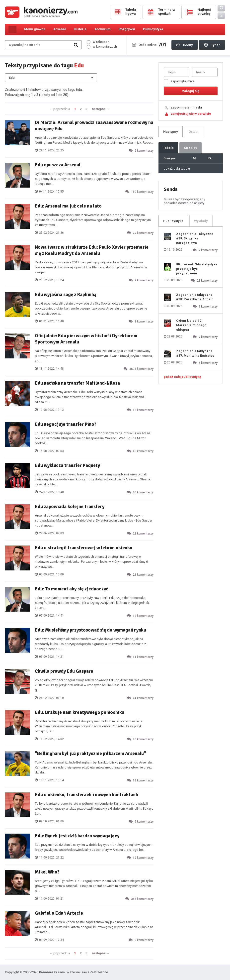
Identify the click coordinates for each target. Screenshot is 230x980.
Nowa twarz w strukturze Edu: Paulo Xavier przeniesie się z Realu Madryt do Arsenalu (92, 250)
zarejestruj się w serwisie (191, 114)
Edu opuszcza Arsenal (58, 165)
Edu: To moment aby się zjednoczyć (72, 589)
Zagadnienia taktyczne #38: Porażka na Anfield (195, 297)
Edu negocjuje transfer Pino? (66, 424)
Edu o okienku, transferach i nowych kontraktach (86, 795)
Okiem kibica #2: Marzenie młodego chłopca (191, 325)
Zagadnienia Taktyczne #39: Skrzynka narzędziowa (195, 238)
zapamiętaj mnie (179, 82)
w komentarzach (102, 47)
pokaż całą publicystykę (182, 377)
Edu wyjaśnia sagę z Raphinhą (66, 295)
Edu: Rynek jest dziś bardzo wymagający (77, 836)
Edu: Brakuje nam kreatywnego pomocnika (80, 712)
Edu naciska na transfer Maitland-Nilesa (77, 383)
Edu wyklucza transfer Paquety (67, 465)
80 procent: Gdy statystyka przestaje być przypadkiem (197, 269)
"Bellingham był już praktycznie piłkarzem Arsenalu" (90, 754)
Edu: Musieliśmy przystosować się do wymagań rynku (90, 630)
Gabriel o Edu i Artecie (59, 913)
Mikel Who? (47, 872)
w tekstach (98, 42)
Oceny (185, 45)
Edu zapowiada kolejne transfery (70, 507)
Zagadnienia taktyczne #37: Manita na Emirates (195, 353)
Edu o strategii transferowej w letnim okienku (84, 548)
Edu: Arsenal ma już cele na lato (68, 206)
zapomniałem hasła (186, 107)
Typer (212, 45)
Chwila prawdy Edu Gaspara (64, 671)
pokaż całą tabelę (177, 168)
